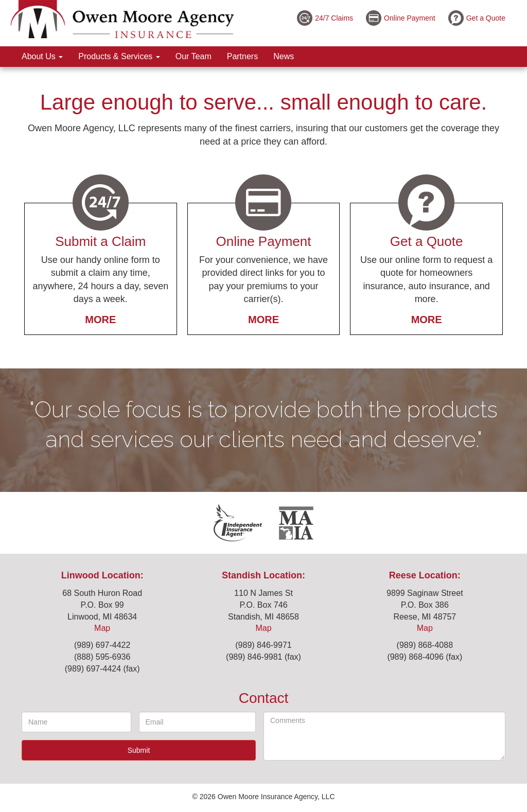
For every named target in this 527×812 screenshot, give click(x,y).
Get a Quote (486, 18)
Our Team (194, 56)
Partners (242, 56)
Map (102, 628)
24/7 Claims (334, 18)
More (100, 320)
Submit (139, 750)
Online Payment (410, 18)
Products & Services (119, 56)
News (284, 56)
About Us (42, 56)
